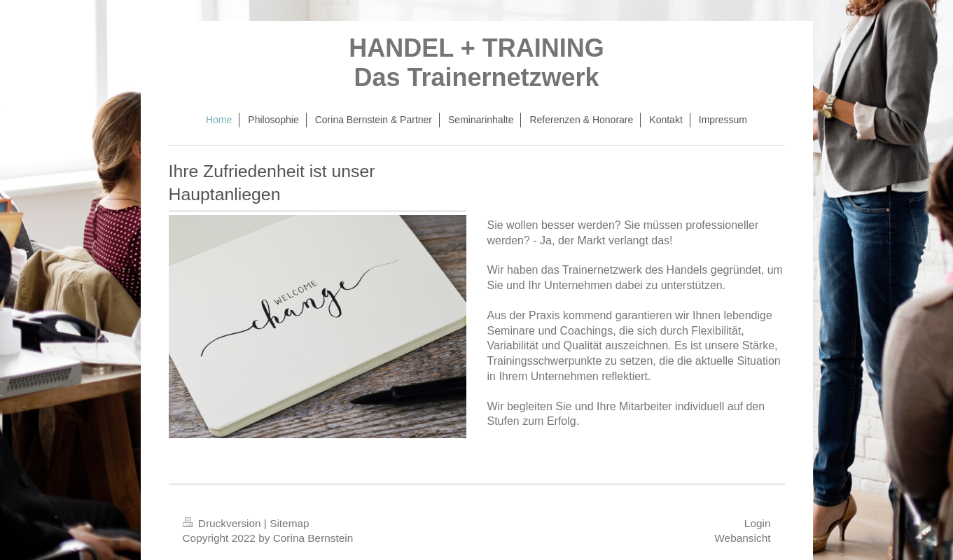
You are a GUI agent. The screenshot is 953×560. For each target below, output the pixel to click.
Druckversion (223, 523)
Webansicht (742, 538)
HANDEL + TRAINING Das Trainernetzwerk (476, 63)
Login (758, 523)
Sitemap (289, 523)
